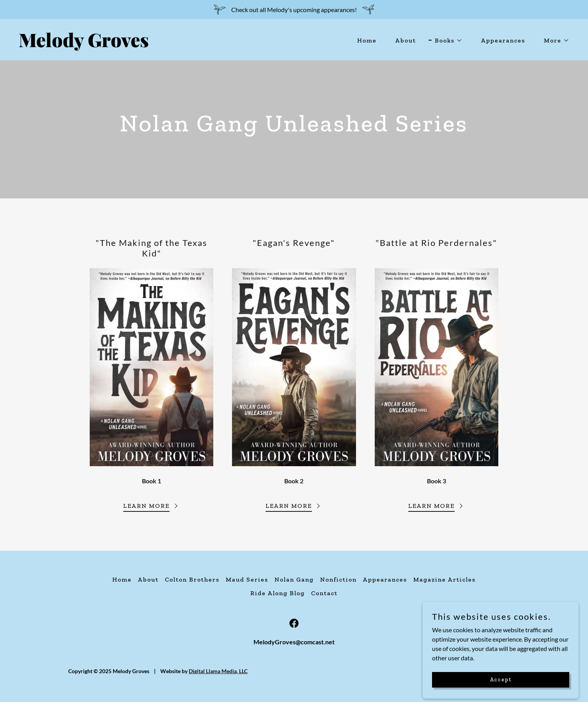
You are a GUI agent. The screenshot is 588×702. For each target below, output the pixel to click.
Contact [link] (324, 593)
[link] (153, 45)
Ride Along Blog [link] (278, 593)
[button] (445, 41)
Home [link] (367, 40)
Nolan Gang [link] (294, 579)
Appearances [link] (503, 40)
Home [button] (122, 579)
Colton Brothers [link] (192, 579)
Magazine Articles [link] (445, 579)
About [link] (406, 40)
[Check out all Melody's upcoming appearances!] (294, 10)
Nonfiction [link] (338, 579)
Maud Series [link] (247, 579)
